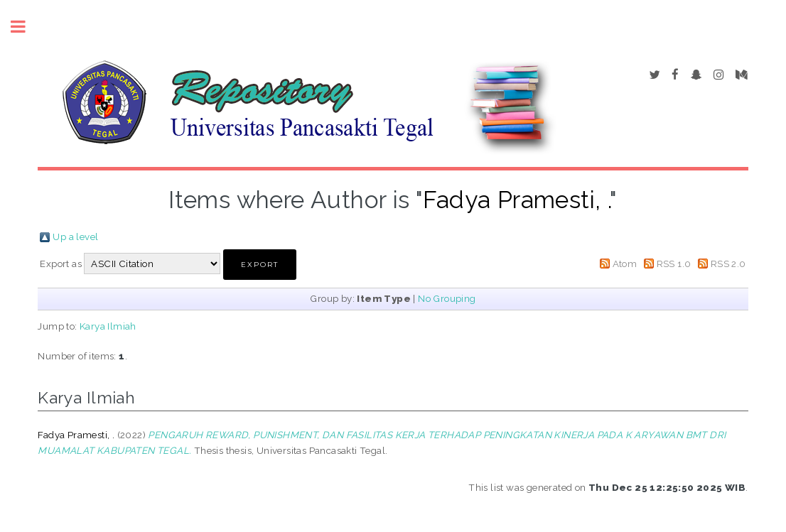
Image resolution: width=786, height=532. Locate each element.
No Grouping (447, 298)
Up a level (75, 237)
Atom (625, 264)
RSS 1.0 (674, 264)
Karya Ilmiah (108, 326)
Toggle (26, 27)
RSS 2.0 (728, 264)
